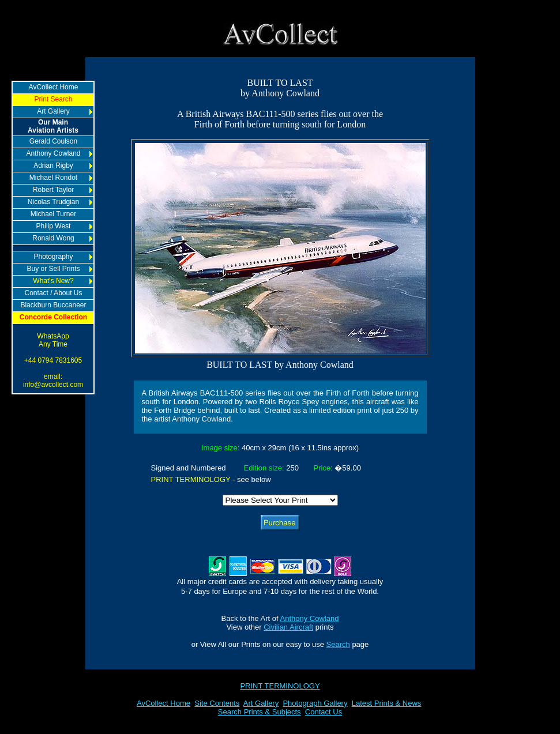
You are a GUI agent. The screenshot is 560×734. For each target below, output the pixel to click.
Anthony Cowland (310, 618)
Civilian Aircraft (288, 627)
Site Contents (217, 703)
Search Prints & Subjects (260, 712)
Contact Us (324, 712)
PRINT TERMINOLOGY (280, 686)
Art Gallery (261, 703)
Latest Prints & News (387, 703)
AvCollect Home (164, 703)
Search (338, 644)
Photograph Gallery (315, 703)
